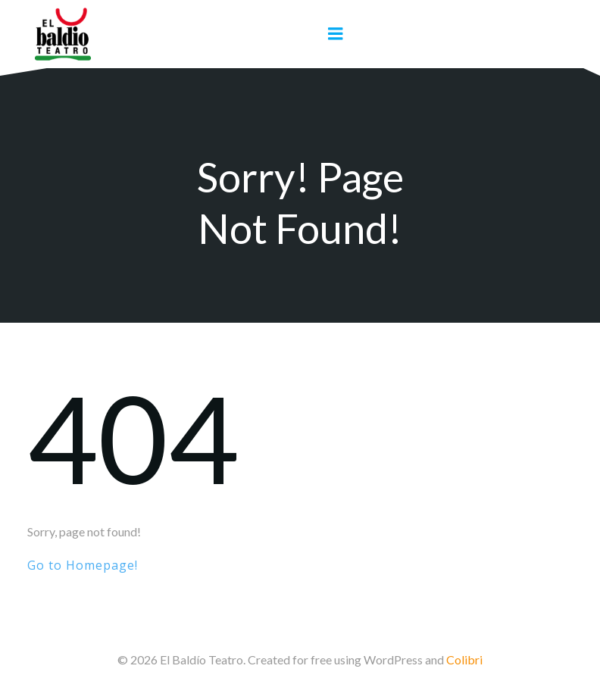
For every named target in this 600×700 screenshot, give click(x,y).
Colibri (464, 659)
